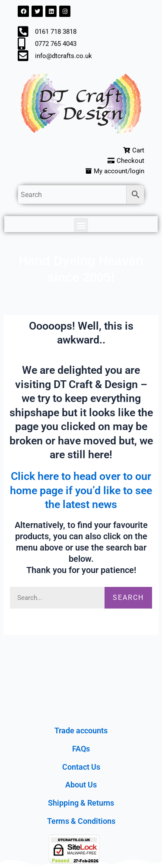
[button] (81, 225)
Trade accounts (81, 730)
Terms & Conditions (81, 821)
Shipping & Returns (81, 803)
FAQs (81, 749)
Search (128, 598)
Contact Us (81, 767)
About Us (81, 785)
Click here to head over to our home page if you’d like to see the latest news (81, 490)
